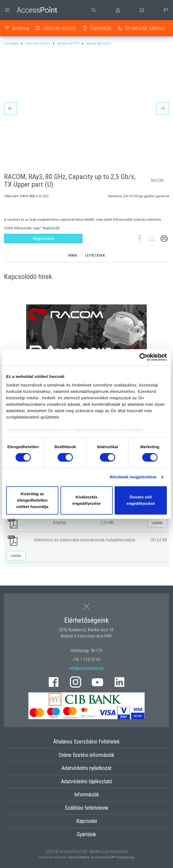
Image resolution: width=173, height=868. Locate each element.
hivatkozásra (100, 430)
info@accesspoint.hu (86, 668)
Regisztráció (43, 239)
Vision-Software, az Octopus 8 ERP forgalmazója (101, 857)
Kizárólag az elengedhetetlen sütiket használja (32, 500)
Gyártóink (86, 834)
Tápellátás (101, 28)
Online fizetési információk (86, 755)
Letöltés (157, 523)
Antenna (21, 28)
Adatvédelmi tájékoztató (87, 781)
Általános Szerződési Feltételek (86, 742)
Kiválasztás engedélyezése (86, 500)
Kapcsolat (87, 821)
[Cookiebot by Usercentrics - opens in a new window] (143, 357)
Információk (87, 795)
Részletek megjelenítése (133, 477)
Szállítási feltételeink (87, 808)
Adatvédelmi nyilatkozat (86, 768)
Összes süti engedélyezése (141, 500)
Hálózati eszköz (59, 28)
